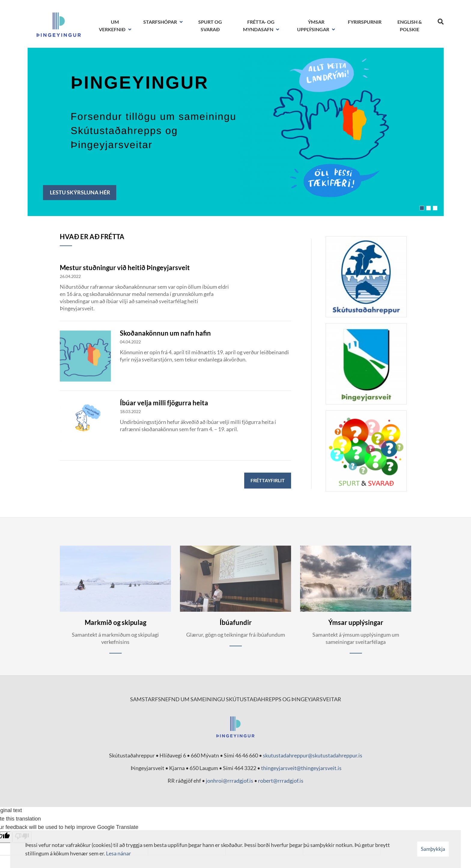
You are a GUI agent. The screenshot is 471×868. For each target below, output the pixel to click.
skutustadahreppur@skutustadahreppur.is (313, 755)
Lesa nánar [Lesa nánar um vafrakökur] (119, 853)
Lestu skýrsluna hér (80, 192)
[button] (422, 208)
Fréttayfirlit (268, 480)
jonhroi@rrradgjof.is (229, 781)
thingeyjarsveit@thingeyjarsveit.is (301, 768)
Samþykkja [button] (433, 849)
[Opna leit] (441, 20)
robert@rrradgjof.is (281, 781)
